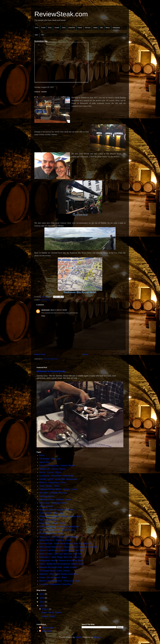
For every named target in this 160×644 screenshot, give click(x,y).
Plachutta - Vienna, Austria (51, 533)
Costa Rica (72, 28)
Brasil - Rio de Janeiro (51, 613)
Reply (43, 316)
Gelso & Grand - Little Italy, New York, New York (60, 554)
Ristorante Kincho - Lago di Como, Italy (57, 510)
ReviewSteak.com (61, 14)
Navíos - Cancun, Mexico (50, 472)
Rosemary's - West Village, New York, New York (60, 557)
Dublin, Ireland (45, 300)
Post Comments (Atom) (51, 359)
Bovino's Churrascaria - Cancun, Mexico (57, 465)
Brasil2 (78, 637)
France (80, 28)
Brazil (50, 28)
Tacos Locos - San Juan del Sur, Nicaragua (58, 537)
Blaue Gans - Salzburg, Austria (53, 503)
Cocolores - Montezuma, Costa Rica (55, 584)
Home (36, 28)
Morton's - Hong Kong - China (52, 482)
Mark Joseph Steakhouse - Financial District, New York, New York (68, 547)
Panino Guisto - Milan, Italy (51, 513)
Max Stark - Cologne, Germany (53, 493)
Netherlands (116, 28)
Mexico (108, 28)
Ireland (95, 28)
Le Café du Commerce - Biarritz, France (57, 530)
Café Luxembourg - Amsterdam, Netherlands (59, 527)
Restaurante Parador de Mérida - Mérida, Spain (60, 516)
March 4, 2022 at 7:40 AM (59, 310)
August (45, 609)
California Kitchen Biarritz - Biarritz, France (58, 489)
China (64, 28)
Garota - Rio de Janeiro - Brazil (53, 577)
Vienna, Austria (46, 506)
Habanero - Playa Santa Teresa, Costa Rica (59, 574)
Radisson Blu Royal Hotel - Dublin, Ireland (58, 567)
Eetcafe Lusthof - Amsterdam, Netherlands (58, 479)
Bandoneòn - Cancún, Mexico (52, 523)
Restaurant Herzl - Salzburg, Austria (55, 499)
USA (42, 35)
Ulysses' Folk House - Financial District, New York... (62, 550)
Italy (101, 28)
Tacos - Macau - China (49, 486)
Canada (57, 28)
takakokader (46, 310)
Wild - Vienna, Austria (49, 520)
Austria (43, 28)
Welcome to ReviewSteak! (51, 371)
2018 (42, 602)
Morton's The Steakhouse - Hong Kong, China (60, 581)
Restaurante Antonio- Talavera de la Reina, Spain (61, 561)
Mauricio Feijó (48, 628)
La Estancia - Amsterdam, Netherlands (56, 476)
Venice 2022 (45, 462)
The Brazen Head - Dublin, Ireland (54, 571)
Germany (88, 28)
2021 (42, 594)
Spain (36, 35)
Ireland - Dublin (48, 616)
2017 (42, 606)
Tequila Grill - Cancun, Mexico (52, 469)
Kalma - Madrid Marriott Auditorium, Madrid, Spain (61, 564)
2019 (42, 598)
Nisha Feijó (46, 631)
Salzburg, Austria (47, 496)
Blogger (97, 637)
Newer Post (40, 354)
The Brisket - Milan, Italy (50, 459)
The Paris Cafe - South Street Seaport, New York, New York (66, 544)
